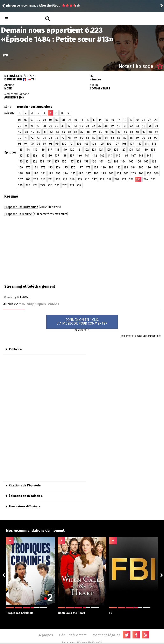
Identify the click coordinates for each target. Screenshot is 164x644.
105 (101, 144)
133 (27, 156)
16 (112, 120)
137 (57, 156)
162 (108, 162)
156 (64, 162)
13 (94, 120)
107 (117, 144)
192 (51, 173)
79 (75, 138)
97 (45, 144)
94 (26, 144)
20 (137, 120)
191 (43, 173)
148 (141, 156)
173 (50, 168)
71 (26, 138)
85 (112, 138)
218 (102, 179)
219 (109, 179)
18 (125, 120)
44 (144, 126)
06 (51, 120)
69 (156, 132)
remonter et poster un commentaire (141, 336)
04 (38, 120)
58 (88, 132)
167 (146, 162)
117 (50, 150)
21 (143, 120)
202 (126, 173)
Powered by (18, 297)
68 (150, 132)
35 (88, 126)
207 (20, 179)
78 (69, 138)
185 (141, 168)
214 (72, 179)
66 (138, 132)
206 (156, 173)
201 (119, 173)
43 (137, 126)
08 (63, 120)
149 (149, 156)
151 (28, 162)
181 (111, 168)
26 (32, 126)
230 (50, 185)
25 (26, 126)
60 (101, 132)
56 (76, 132)
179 (96, 168)
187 (156, 168)
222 (131, 179)
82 (94, 138)
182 (118, 168)
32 (69, 126)
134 (35, 156)
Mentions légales (106, 635)
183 (126, 168)
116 (42, 150)
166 (139, 162)
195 (73, 173)
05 (45, 120)
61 (107, 132)
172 (43, 168)
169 (20, 168)
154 (49, 162)
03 (32, 120)
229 (43, 185)
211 (51, 179)
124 (101, 150)
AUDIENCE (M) (14, 98)
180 (103, 168)
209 (36, 179)
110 (139, 144)
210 (43, 179)
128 (131, 150)
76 (57, 138)
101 (71, 144)
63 (119, 132)
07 (57, 120)
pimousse (13, 6)
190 (36, 173)
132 (20, 156)
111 (147, 144)
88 (131, 138)
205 (149, 173)
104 (94, 144)
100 (64, 144)
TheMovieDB (95, 643)
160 (94, 162)
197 (88, 173)
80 (81, 138)
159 (86, 162)
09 (69, 120)
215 (80, 179)
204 (141, 173)
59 (94, 132)
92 (156, 138)
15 (106, 120)
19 (131, 120)
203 (134, 173)
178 (88, 168)
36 (94, 126)
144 (110, 156)
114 (28, 150)
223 (138, 179)
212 (58, 179)
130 (145, 150)
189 (28, 173)
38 (106, 126)
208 (28, 179)
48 (26, 132)
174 (58, 168)
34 (81, 126)
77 (63, 138)
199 (104, 173)
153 (42, 162)
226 (20, 185)
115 (35, 150)
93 (20, 144)
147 (133, 156)
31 (63, 126)
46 (156, 126)
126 (116, 150)
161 (101, 162)
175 (65, 168)
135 (42, 156)
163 (116, 162)
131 (153, 150)
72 (32, 138)
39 (112, 126)
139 (72, 156)
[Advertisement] (39, 249)
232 (65, 185)
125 (109, 150)
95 (32, 144)
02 (26, 120)
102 (79, 144)
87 (125, 138)
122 (87, 150)
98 (51, 144)
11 (82, 120)
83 (100, 138)
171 (36, 168)
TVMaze (81, 643)
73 (38, 138)
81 (88, 138)
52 (51, 132)
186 (148, 168)
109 (132, 144)
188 (20, 173)
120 (72, 150)
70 (20, 138)
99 (57, 144)
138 (64, 156)
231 (57, 185)
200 (111, 173)
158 (79, 162)
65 (132, 132)
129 (138, 150)
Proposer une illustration (21, 207)
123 (94, 150)
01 (20, 120)
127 (123, 150)
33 (75, 126)
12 (88, 120)
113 (20, 150)
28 (44, 126)
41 (125, 126)
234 (79, 185)
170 (28, 168)
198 (96, 173)
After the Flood (50, 6)
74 (44, 138)
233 (72, 185)
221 (124, 179)
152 (35, 162)
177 (81, 168)
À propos (46, 635)
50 (39, 132)
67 (144, 132)
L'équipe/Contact (73, 635)
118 (57, 150)
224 (146, 179)
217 (94, 179)
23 (156, 120)
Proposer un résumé (18, 214)
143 (102, 156)
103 (86, 144)
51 (45, 132)
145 (118, 156)
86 (119, 138)
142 (95, 156)
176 (73, 168)
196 (81, 173)
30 (57, 126)
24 (20, 126)
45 (150, 126)
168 (154, 162)
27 (38, 126)
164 (123, 162)
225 (153, 179)
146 (126, 156)
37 (100, 126)
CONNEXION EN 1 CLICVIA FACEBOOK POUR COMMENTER (82, 322)
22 (150, 120)
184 (133, 168)
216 (87, 179)
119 (65, 150)
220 (117, 179)
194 (66, 173)
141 (87, 156)
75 (51, 138)
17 (119, 120)
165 (131, 162)
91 (149, 138)
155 (57, 162)
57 (82, 132)
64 (125, 132)
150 (20, 162)
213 (65, 179)
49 (33, 132)
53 (57, 132)
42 (131, 126)
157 (71, 162)
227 (28, 185)
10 (75, 120)
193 (58, 173)
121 (79, 150)
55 (70, 132)
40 (119, 126)
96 (38, 144)
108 (124, 144)
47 (20, 132)
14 (100, 120)
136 (50, 156)
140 (79, 156)
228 (35, 185)
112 (154, 144)
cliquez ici (84, 330)
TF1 (34, 79)
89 (137, 138)
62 (113, 132)
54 (64, 132)
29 (51, 126)
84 (106, 138)
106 (109, 144)
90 (143, 138)
